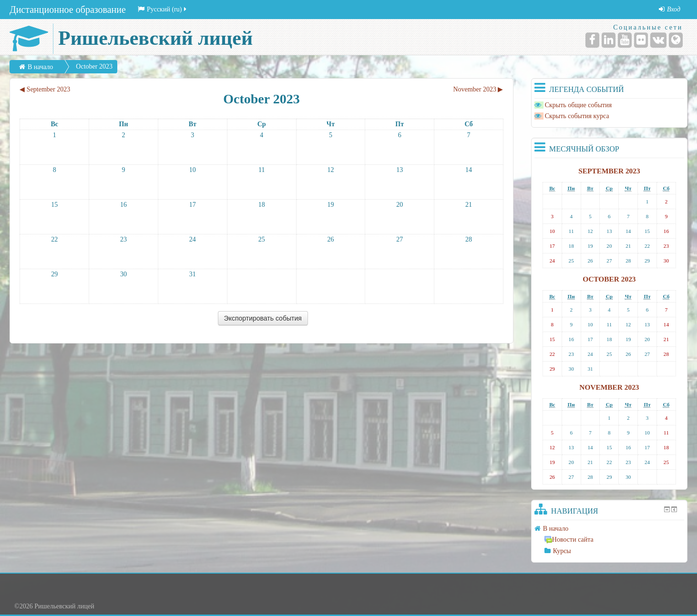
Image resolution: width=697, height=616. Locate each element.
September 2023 (609, 171)
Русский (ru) (163, 9)
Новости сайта (569, 540)
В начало (40, 67)
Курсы (562, 551)
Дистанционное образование (68, 10)
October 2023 (94, 66)
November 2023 (609, 387)
